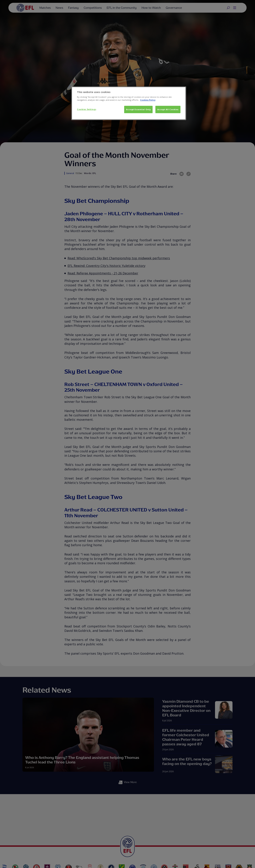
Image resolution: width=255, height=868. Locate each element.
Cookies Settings (87, 109)
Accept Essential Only (138, 109)
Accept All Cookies (168, 109)
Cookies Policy (148, 100)
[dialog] (129, 103)
